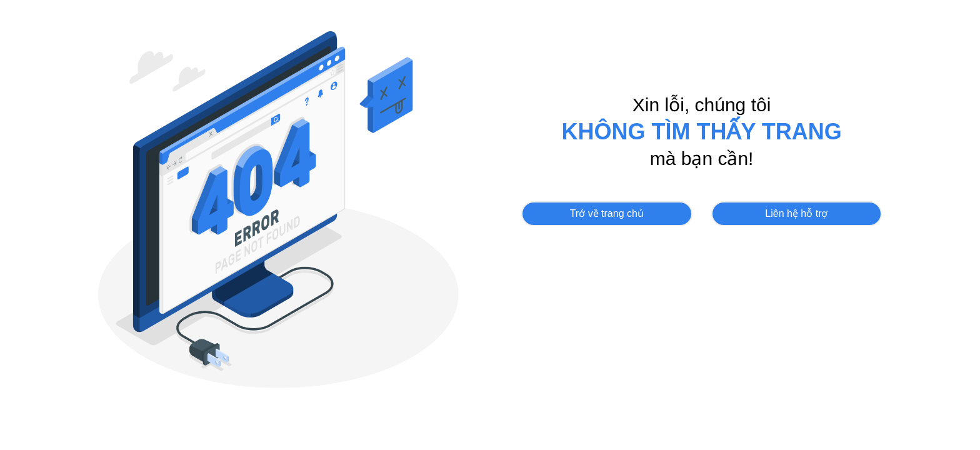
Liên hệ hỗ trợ (796, 213)
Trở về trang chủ (607, 213)
